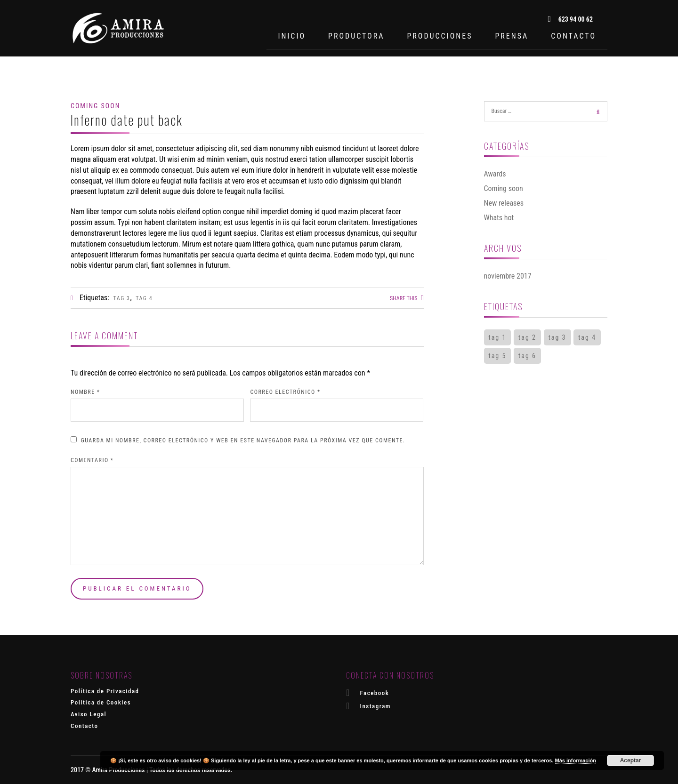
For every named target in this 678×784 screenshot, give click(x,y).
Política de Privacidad (105, 691)
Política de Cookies (101, 702)
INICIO (292, 36)
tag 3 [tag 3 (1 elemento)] (557, 337)
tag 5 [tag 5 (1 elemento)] (498, 356)
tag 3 (122, 298)
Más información (576, 760)
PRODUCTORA (356, 36)
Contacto (85, 726)
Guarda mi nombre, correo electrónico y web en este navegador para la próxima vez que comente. (243, 440)
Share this (407, 298)
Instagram (368, 706)
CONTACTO (573, 36)
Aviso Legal (89, 714)
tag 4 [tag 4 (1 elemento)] (587, 337)
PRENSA (512, 36)
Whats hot (499, 218)
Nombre (85, 392)
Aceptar (631, 760)
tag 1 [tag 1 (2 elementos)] (498, 337)
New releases (504, 203)
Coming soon (95, 106)
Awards (495, 174)
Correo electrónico (285, 392)
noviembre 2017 (508, 276)
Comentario (92, 460)
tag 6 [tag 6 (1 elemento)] (527, 356)
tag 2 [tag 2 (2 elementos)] (527, 337)
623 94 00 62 (570, 19)
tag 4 (144, 298)
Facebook (367, 693)
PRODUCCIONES (440, 36)
